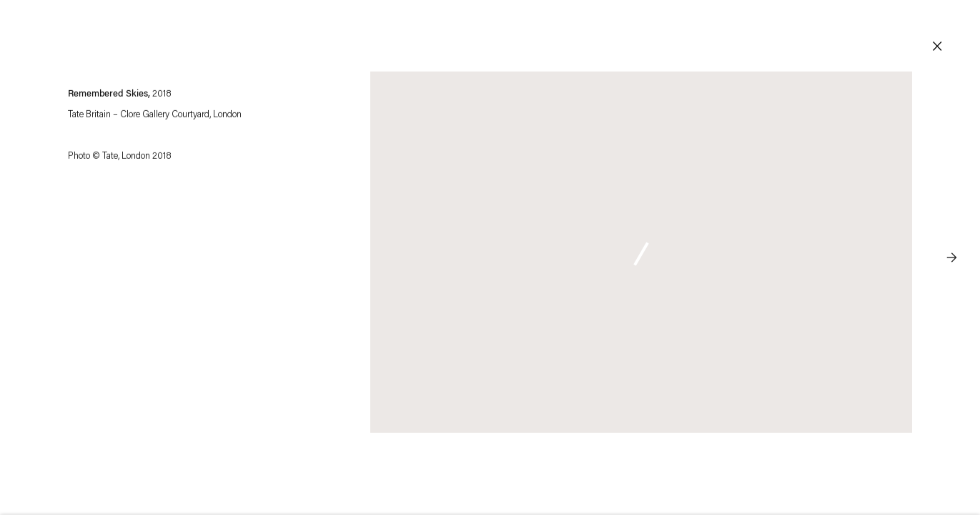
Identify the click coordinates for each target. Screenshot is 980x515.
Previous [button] (29, 229)
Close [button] (937, 46)
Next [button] (951, 229)
